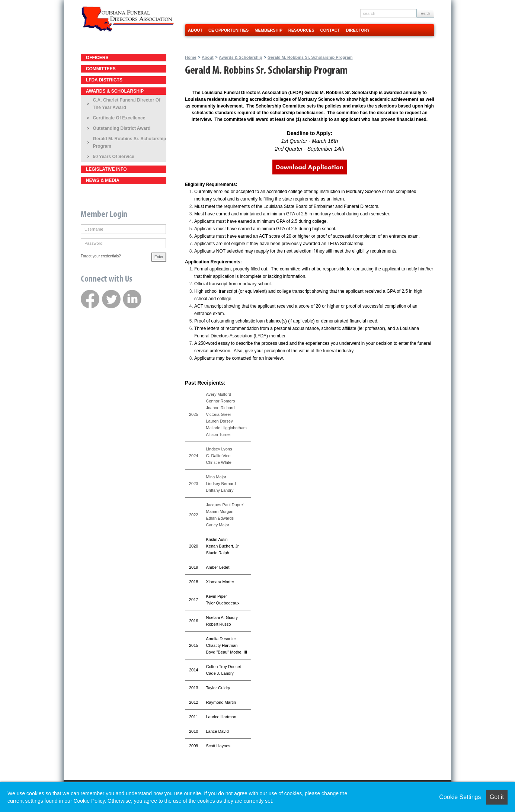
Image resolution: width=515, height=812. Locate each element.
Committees (101, 69)
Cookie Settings (460, 797)
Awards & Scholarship (115, 91)
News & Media (103, 180)
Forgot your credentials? (101, 256)
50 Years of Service (114, 157)
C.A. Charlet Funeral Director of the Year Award (127, 104)
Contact (330, 30)
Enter (159, 257)
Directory (358, 30)
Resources (301, 30)
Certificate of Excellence (119, 118)
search (425, 13)
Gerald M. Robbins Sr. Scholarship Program (130, 142)
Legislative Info (106, 169)
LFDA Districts (104, 80)
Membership (268, 30)
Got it (497, 797)
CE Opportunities (228, 30)
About (195, 30)
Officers (97, 58)
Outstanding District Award (122, 128)
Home (191, 57)
